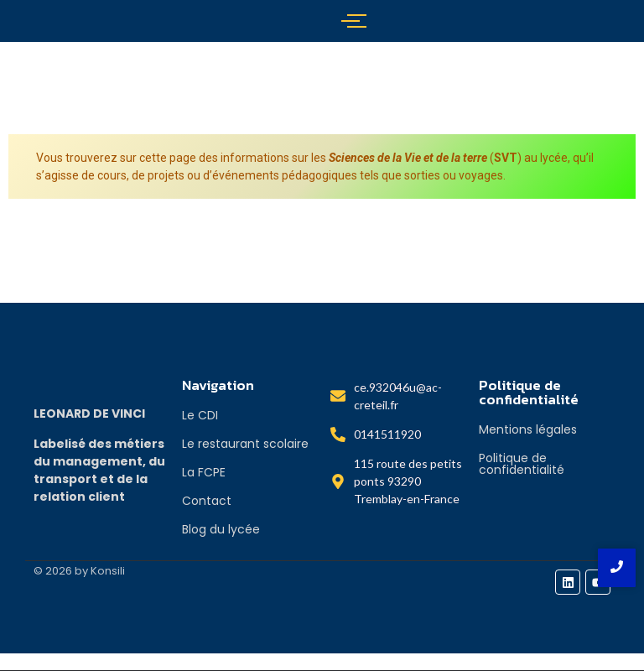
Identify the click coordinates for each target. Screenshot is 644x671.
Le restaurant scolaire (245, 444)
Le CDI (200, 415)
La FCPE (204, 472)
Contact (207, 501)
